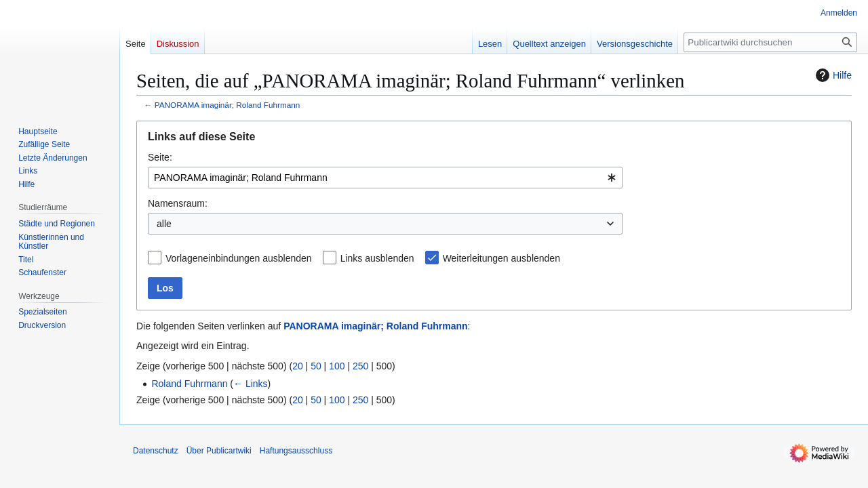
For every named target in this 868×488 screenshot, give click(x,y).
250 (360, 366)
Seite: (160, 157)
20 (298, 366)
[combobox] (385, 178)
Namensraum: (178, 203)
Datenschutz (156, 451)
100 (337, 366)
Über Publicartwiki (219, 451)
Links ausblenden (377, 258)
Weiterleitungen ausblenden (501, 258)
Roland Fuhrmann (189, 384)
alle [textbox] (164, 224)
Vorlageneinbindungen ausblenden (239, 258)
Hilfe (832, 75)
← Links (251, 384)
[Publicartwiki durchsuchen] (770, 42)
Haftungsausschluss (296, 451)
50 (316, 366)
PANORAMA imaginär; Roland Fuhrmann (228, 105)
